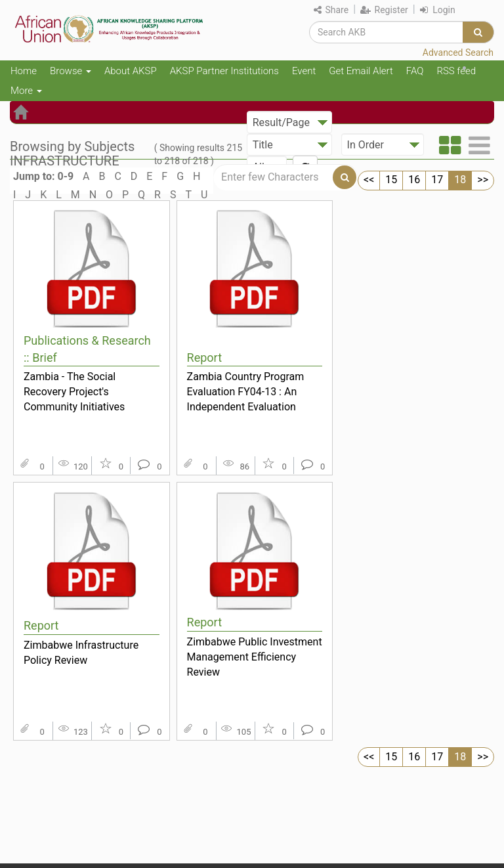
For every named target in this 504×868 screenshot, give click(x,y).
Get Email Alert (361, 71)
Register (384, 10)
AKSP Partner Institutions (224, 71)
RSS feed (456, 71)
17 (437, 180)
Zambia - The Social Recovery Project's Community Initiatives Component (74, 391)
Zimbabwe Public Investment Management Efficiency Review (255, 657)
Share (331, 10)
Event (304, 71)
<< (369, 180)
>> (483, 180)
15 (391, 180)
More (26, 91)
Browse (71, 71)
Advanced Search (458, 53)
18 (460, 180)
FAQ (415, 71)
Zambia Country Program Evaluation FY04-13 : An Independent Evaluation (246, 391)
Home (24, 71)
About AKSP (131, 71)
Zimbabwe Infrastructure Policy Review (81, 653)
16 (414, 180)
